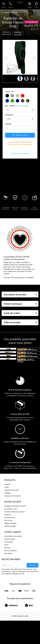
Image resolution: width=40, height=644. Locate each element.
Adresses (7, 605)
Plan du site (8, 578)
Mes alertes (8, 611)
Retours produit (10, 596)
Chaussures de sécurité (12, 553)
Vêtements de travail (11, 547)
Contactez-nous (10, 575)
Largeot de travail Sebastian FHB (27, 386)
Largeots (7, 542)
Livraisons (8, 572)
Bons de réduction (11, 608)
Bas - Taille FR (17, 106)
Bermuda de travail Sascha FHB (27, 369)
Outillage (7, 550)
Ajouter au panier (20, 135)
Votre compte (13, 589)
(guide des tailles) (22, 106)
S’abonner (33, 623)
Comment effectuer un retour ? (15, 569)
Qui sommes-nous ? (11, 566)
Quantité (8, 124)
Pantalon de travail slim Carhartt (26, 404)
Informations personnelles (13, 594)
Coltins (7, 545)
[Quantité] (20, 128)
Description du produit (18, 33)
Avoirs (6, 602)
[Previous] (6, 57)
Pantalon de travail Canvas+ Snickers (27, 351)
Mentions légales (10, 584)
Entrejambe (9, 115)
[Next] (34, 57)
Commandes (9, 599)
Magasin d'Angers (10, 581)
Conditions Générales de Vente (15, 563)
